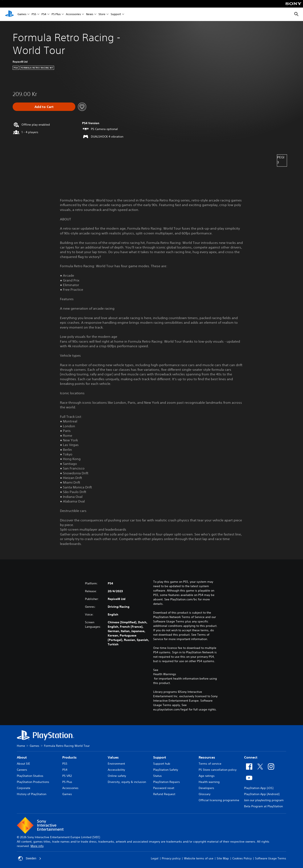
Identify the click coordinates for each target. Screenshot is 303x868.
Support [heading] (160, 757)
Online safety (117, 776)
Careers (22, 770)
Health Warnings (165, 674)
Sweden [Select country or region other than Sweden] (30, 859)
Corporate (24, 788)
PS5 (34, 14)
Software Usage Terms (271, 858)
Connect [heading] (251, 757)
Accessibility (116, 770)
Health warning (209, 782)
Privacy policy (171, 858)
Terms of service (210, 764)
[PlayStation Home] (9, 14)
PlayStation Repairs (167, 782)
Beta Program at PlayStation (263, 806)
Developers (206, 788)
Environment (116, 764)
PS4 (44, 14)
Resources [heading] (207, 757)
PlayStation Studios (30, 776)
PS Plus (56, 14)
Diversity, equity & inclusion (127, 782)
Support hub (162, 764)
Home (21, 746)
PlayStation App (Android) (262, 794)
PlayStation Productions (33, 782)
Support (116, 14)
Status (157, 776)
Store (102, 14)
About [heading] (22, 757)
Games (22, 14)
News (90, 14)
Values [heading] (113, 757)
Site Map (223, 858)
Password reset (164, 788)
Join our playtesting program (264, 800)
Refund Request (164, 794)
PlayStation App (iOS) (259, 788)
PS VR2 (67, 776)
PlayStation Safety (166, 770)
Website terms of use (199, 858)
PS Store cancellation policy (218, 770)
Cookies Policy (242, 858)
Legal (155, 858)
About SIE (23, 764)
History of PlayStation (32, 794)
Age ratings (207, 776)
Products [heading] (69, 757)
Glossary (205, 794)
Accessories (73, 14)
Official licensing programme (219, 800)
